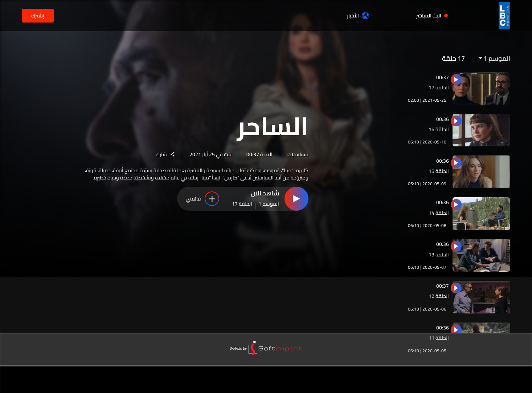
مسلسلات (298, 154)
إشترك (38, 16)
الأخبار (358, 16)
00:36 (443, 119)
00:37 (443, 77)
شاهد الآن (265, 194)
